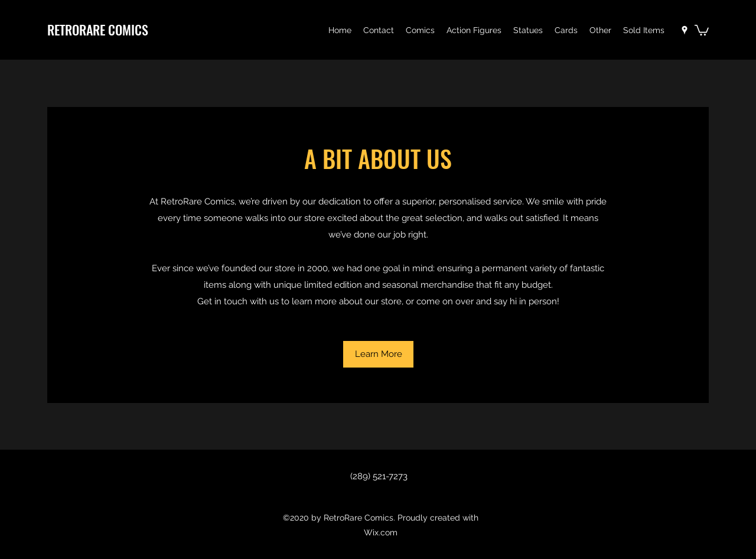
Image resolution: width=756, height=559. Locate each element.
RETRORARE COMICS (98, 30)
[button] (420, 30)
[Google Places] (685, 30)
